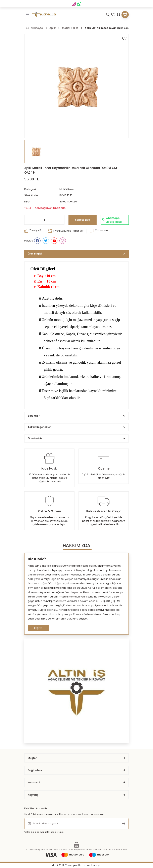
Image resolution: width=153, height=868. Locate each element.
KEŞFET (38, 628)
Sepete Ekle (83, 220)
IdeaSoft (57, 865)
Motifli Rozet (67, 189)
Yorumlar (34, 416)
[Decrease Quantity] (30, 220)
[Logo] (44, 15)
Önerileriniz (35, 438)
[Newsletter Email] (76, 824)
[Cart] (125, 15)
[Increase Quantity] (59, 220)
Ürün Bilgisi (35, 254)
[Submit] (124, 824)
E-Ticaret (68, 865)
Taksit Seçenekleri (40, 427)
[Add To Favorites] (124, 38)
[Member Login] (118, 15)
